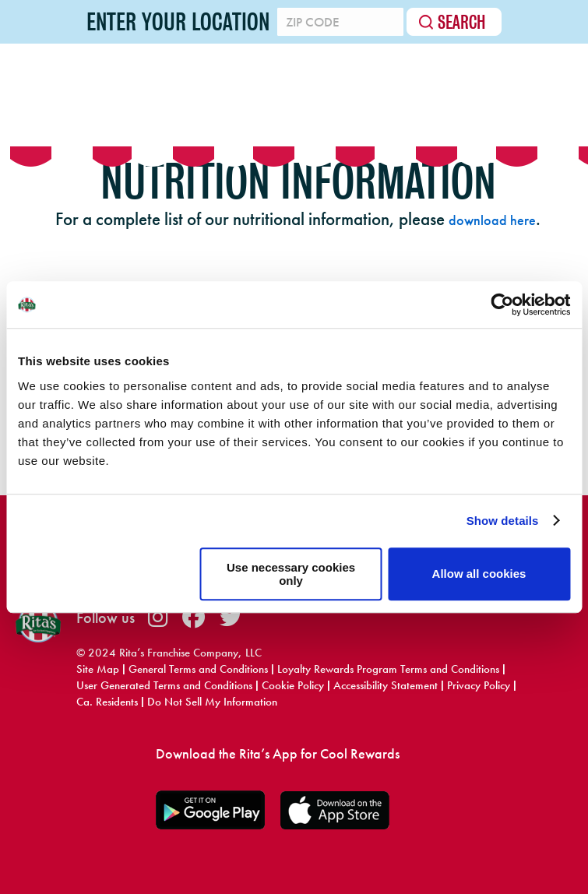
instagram (158, 617)
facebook (194, 617)
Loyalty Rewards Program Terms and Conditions (388, 669)
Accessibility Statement (386, 685)
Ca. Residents (107, 702)
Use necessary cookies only (291, 574)
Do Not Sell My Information (212, 702)
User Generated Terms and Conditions (164, 685)
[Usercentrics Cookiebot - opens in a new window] (502, 304)
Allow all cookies (479, 574)
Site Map (98, 669)
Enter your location (176, 22)
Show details (503, 521)
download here (492, 220)
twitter (231, 617)
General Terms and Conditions (198, 669)
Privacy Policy (479, 685)
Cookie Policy (293, 685)
